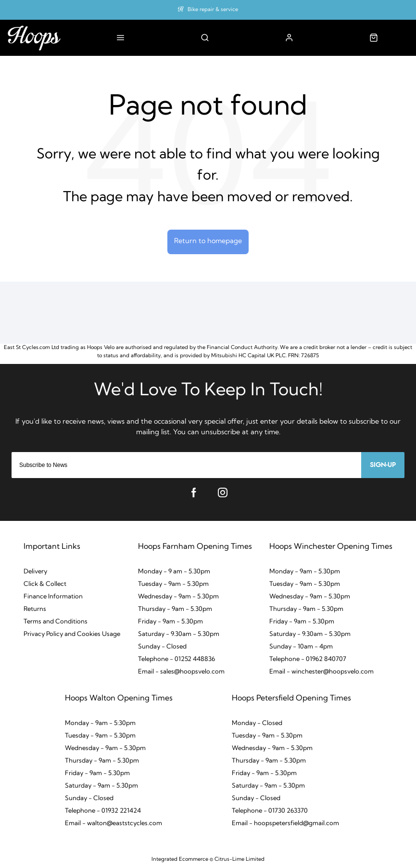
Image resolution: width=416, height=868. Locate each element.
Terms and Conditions (56, 622)
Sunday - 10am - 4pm (301, 647)
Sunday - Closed (162, 647)
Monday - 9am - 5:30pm (100, 723)
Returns (35, 609)
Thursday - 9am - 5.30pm (175, 609)
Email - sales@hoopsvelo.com (181, 672)
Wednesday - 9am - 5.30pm (178, 597)
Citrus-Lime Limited (240, 860)
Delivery (35, 572)
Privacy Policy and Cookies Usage (72, 634)
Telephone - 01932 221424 (103, 811)
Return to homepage (208, 241)
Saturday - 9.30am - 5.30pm (179, 634)
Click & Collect (45, 584)
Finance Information (53, 597)
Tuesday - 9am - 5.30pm (173, 584)
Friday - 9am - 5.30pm (170, 622)
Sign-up (383, 465)
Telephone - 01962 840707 (308, 659)
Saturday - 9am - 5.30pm (101, 786)
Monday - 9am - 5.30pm (305, 572)
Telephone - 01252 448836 (176, 659)
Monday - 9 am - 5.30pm (174, 572)
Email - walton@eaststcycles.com (113, 823)
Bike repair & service (213, 10)
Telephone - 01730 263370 (270, 811)
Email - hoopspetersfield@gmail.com (285, 823)
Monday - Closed (257, 723)
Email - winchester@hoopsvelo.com (321, 672)
